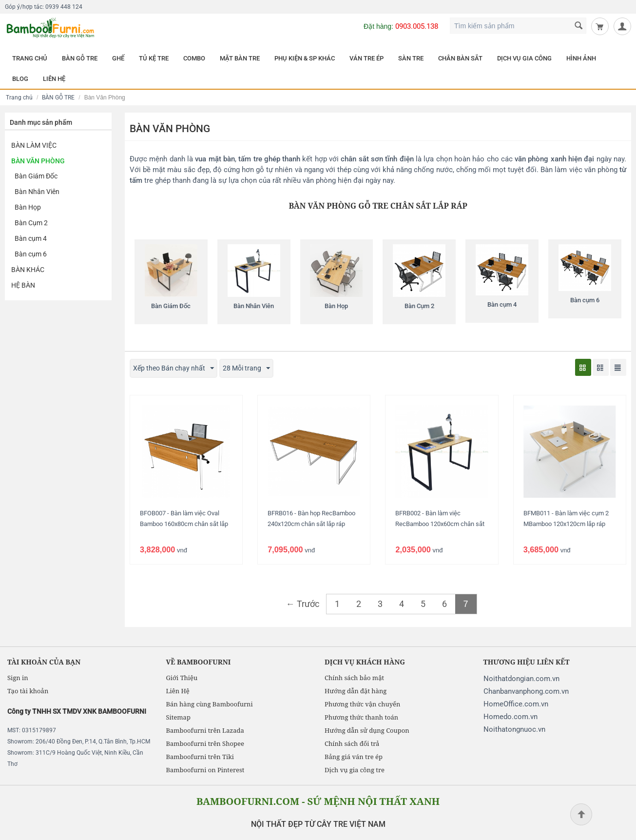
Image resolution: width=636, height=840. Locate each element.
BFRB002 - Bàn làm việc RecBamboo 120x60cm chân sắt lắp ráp (440, 524)
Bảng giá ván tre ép (354, 757)
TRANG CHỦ (30, 58)
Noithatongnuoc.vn (514, 729)
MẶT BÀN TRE (240, 58)
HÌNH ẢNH (581, 58)
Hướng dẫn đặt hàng (356, 691)
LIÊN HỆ (54, 79)
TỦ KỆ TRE (154, 58)
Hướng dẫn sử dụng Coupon (367, 730)
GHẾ (118, 58)
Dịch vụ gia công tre (355, 770)
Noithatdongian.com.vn (521, 679)
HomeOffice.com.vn (516, 704)
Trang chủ (19, 98)
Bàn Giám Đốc (36, 176)
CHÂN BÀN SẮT (460, 58)
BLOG (20, 79)
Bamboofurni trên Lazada (205, 730)
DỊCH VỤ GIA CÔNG (524, 58)
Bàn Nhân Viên (37, 192)
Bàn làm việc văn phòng (579, 170)
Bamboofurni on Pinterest (205, 770)
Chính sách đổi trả (352, 743)
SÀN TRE (411, 58)
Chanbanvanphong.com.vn (526, 691)
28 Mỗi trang (246, 369)
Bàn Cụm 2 (31, 223)
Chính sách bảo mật (354, 678)
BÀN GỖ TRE (80, 58)
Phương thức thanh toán (361, 717)
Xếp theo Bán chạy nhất (173, 369)
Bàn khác (28, 270)
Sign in (18, 678)
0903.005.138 (417, 26)
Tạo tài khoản (28, 691)
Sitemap (178, 717)
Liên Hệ (178, 691)
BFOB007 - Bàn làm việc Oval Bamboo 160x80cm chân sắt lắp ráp (184, 524)
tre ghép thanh (167, 180)
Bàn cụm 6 (31, 254)
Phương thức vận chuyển (362, 704)
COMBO (194, 58)
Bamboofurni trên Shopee (205, 743)
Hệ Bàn (23, 285)
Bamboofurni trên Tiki (200, 757)
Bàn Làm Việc (34, 145)
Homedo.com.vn (511, 717)
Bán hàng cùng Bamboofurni (210, 704)
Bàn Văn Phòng (38, 161)
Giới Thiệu (182, 678)
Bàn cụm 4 (31, 238)
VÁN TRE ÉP (366, 58)
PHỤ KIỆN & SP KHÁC (305, 58)
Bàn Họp (28, 207)
